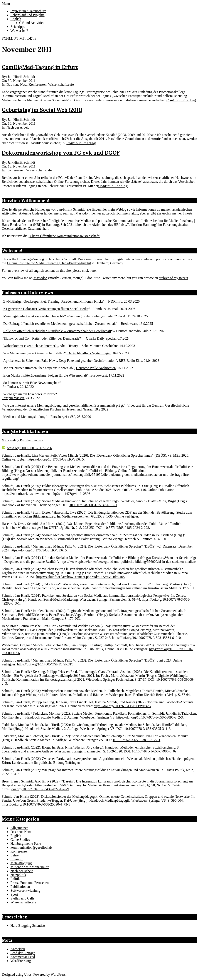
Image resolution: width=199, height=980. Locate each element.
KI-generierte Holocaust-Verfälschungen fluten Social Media (46, 309)
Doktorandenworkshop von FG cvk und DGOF (61, 153)
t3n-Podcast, (10, 387)
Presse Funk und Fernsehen (30, 883)
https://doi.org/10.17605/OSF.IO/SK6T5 (56, 459)
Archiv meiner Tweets (177, 213)
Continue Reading (181, 100)
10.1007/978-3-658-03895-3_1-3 (147, 729)
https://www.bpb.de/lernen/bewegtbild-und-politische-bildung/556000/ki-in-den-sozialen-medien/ (128, 562)
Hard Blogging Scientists (28, 926)
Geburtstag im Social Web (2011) (42, 110)
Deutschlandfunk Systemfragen (89, 353)
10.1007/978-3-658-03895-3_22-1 (136, 740)
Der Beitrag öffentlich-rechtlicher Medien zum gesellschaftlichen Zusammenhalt (60, 324)
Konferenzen (38, 85)
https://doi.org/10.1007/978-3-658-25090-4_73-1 (36, 804)
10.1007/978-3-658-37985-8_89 (154, 751)
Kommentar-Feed (23, 957)
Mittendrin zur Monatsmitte (30, 867)
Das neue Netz (17, 85)
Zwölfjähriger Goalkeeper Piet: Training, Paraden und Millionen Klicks (53, 301)
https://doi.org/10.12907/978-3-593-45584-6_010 (146, 638)
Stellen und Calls (22, 898)
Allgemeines (19, 828)
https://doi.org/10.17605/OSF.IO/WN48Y (122, 706)
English (16, 836)
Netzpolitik (18, 875)
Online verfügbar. (127, 516)
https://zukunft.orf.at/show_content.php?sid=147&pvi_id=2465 (81, 577)
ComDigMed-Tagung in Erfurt (40, 67)
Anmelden (18, 949)
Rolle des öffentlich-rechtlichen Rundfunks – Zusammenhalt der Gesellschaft (57, 331)
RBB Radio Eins (130, 361)
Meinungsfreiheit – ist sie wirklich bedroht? (34, 316)
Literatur (17, 859)
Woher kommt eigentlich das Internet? (30, 346)
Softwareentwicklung (25, 890)
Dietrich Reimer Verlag (160, 695)
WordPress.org (21, 961)
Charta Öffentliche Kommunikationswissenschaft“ (65, 236)
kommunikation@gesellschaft (31, 847)
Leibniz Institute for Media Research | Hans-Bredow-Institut (49, 263)
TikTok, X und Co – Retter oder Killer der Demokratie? (42, 338)
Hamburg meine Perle (26, 843)
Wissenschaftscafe (61, 85)
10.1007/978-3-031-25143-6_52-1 (93, 505)
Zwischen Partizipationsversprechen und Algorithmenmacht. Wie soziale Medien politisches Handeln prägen (118, 759)
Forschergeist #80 (63, 417)
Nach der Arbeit (18, 127)
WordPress (58, 974)
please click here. (85, 271)
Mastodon (83, 213)
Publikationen (20, 887)
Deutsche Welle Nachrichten (96, 368)
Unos (28, 974)
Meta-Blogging (21, 863)
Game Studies (20, 840)
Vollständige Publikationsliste (22, 440)
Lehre (14, 855)
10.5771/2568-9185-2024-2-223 (127, 528)
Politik (15, 879)
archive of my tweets (173, 278)
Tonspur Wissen (13, 398)
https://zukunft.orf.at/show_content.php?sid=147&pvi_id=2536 (46, 494)
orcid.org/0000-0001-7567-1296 (27, 448)
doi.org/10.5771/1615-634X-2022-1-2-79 (40, 789)
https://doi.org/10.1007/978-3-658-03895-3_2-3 (149, 717)
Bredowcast (99, 375)
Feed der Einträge (23, 953)
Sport (14, 894)
